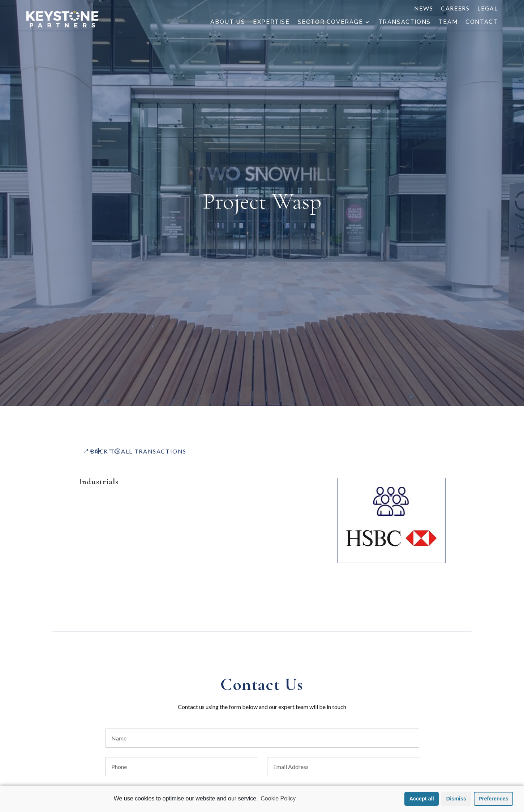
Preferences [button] (493, 799)
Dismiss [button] (456, 799)
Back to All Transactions (138, 451)
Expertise (271, 22)
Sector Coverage (330, 22)
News (424, 9)
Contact (482, 22)
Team (448, 22)
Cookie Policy (278, 798)
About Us (228, 22)
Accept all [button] (422, 799)
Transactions (405, 22)
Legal (488, 9)
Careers (455, 9)
